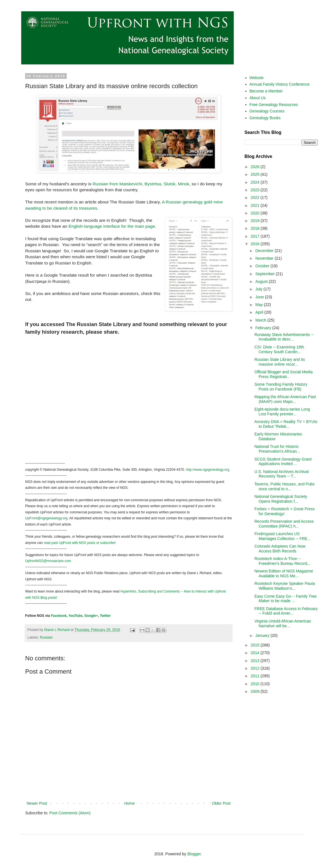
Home (129, 803)
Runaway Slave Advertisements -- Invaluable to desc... (284, 337)
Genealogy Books (265, 118)
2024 (256, 182)
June (260, 297)
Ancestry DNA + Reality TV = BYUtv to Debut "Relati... (286, 424)
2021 (256, 205)
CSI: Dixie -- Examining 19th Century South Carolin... (279, 349)
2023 (256, 190)
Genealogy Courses (267, 111)
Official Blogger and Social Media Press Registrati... (283, 374)
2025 (256, 174)
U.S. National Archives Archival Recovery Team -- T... (281, 474)
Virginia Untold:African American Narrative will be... (283, 623)
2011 (256, 676)
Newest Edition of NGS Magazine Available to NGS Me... (284, 573)
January (263, 635)
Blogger (194, 854)
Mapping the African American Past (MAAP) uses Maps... (285, 399)
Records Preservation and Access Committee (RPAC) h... (284, 524)
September (265, 274)
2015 (256, 645)
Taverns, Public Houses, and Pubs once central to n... (284, 486)
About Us (258, 98)
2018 (256, 228)
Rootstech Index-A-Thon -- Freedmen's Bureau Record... (282, 561)
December (265, 251)
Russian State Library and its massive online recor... (280, 362)
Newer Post (37, 803)
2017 (256, 236)
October (263, 266)
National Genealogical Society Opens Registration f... (281, 499)
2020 (256, 213)
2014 (256, 653)
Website (257, 78)
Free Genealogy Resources (274, 105)
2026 (256, 167)
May (259, 305)
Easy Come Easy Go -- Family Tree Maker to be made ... (285, 599)
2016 (256, 244)
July (259, 289)
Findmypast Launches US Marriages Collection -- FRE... (282, 536)
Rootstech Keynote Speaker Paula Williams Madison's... (285, 586)
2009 (256, 691)
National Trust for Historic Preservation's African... (277, 449)
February (264, 328)
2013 (256, 661)
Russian (46, 637)
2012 (256, 668)
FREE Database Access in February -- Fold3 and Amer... (286, 611)
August (262, 281)
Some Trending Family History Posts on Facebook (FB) (281, 387)
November (265, 258)
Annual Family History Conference (279, 84)
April (260, 312)
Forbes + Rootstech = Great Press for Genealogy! (284, 511)
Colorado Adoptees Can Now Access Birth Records (280, 549)
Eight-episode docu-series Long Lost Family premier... (282, 412)
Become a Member (266, 91)
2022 (256, 198)
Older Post (221, 803)
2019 (256, 221)
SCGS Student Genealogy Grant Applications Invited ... (283, 462)
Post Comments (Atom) (70, 813)
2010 (256, 684)
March (261, 320)
